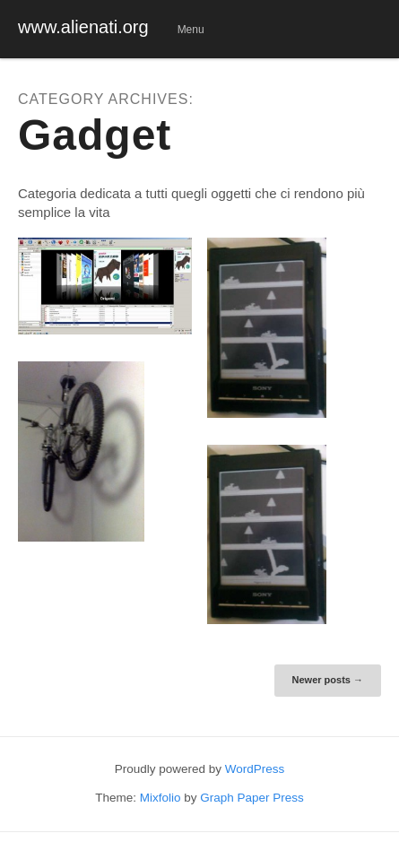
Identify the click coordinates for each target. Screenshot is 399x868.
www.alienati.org (83, 27)
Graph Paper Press (252, 798)
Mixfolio (160, 798)
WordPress (255, 769)
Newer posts (328, 680)
